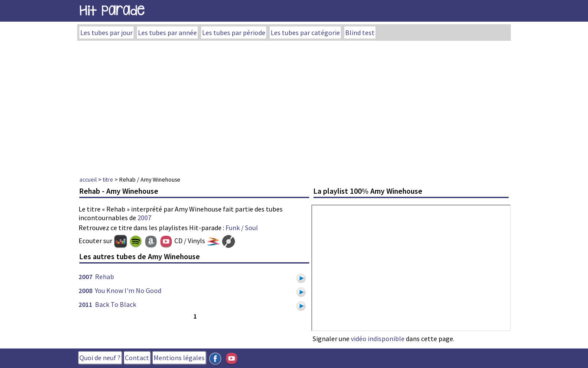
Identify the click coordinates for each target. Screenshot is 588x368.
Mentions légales (179, 358)
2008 (85, 290)
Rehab (105, 277)
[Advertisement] (294, 106)
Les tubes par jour (106, 33)
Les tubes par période (234, 33)
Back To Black (116, 304)
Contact (137, 358)
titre (108, 179)
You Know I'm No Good (128, 290)
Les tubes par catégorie (305, 33)
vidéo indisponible (378, 339)
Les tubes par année (167, 33)
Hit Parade (112, 11)
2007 (144, 218)
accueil (88, 179)
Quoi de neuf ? (100, 358)
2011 (85, 304)
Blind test (360, 33)
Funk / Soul (242, 228)
